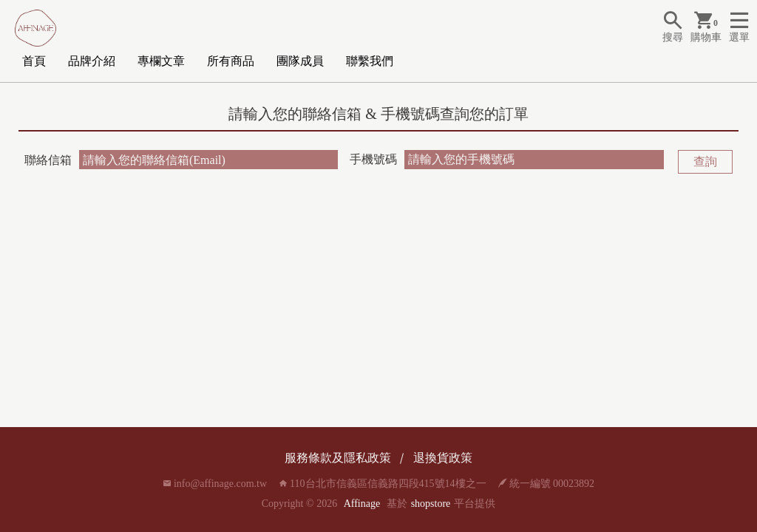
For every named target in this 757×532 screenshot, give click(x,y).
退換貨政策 (443, 458)
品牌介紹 (92, 61)
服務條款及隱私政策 (338, 458)
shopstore (431, 504)
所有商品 (231, 61)
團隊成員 (300, 61)
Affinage (362, 504)
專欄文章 (161, 61)
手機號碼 (373, 159)
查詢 (705, 161)
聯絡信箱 (48, 160)
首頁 (34, 61)
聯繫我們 (370, 61)
